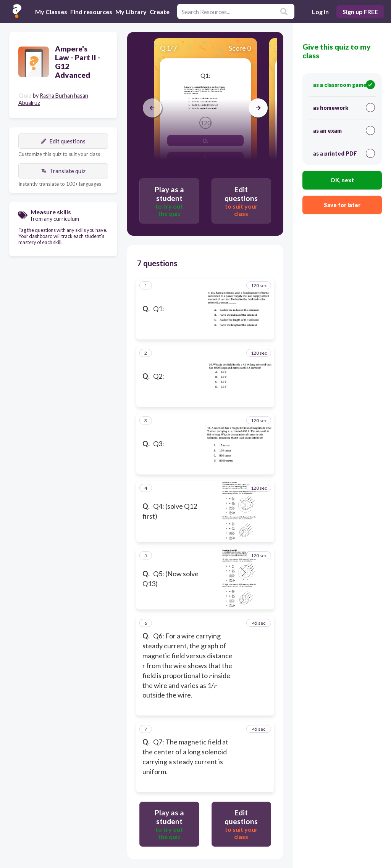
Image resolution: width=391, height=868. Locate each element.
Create (160, 12)
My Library (131, 12)
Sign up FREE (360, 12)
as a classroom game (344, 85)
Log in (320, 12)
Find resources (91, 12)
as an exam (344, 130)
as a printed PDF (344, 153)
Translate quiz (63, 171)
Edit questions (63, 141)
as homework (344, 108)
